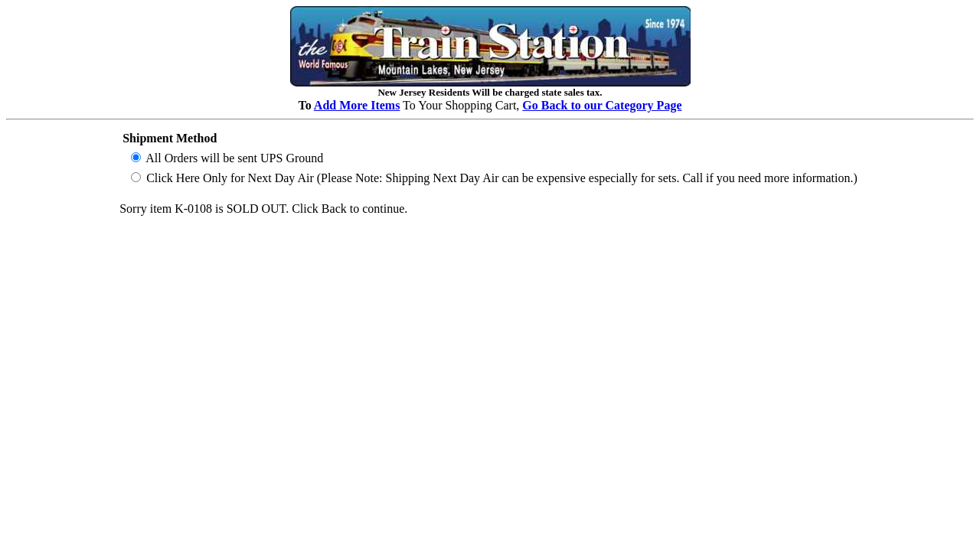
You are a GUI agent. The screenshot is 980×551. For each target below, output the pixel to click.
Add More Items (357, 105)
